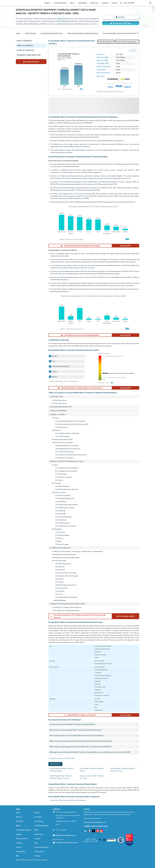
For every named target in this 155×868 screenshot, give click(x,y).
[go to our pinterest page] (98, 831)
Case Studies (39, 834)
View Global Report (106, 42)
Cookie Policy (39, 852)
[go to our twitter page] (94, 831)
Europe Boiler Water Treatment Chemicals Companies (68, 800)
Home (18, 813)
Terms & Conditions (41, 847)
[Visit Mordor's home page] (28, 3)
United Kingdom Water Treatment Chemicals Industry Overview (61, 777)
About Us (19, 817)
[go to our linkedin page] (85, 831)
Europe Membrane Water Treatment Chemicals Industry (61, 770)
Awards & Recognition (24, 830)
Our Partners (39, 821)
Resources (95, 3)
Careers (19, 847)
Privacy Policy (21, 852)
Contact (114, 3)
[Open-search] (151, 3)
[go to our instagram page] (102, 831)
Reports (48, 3)
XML (17, 856)
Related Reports (55, 764)
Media (18, 826)
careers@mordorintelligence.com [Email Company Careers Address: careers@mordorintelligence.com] (95, 822)
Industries (105, 3)
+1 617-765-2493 (127, 3)
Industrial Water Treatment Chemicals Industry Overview (123, 770)
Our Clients (20, 821)
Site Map (37, 856)
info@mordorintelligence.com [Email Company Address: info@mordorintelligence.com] (66, 835)
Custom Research (61, 3)
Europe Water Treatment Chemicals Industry (92, 770)
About (73, 3)
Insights (19, 834)
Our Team (38, 817)
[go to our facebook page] (89, 831)
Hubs (36, 843)
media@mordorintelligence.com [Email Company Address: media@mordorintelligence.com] (67, 842)
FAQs (36, 830)
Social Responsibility (41, 826)
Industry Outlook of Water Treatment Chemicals (92, 777)
